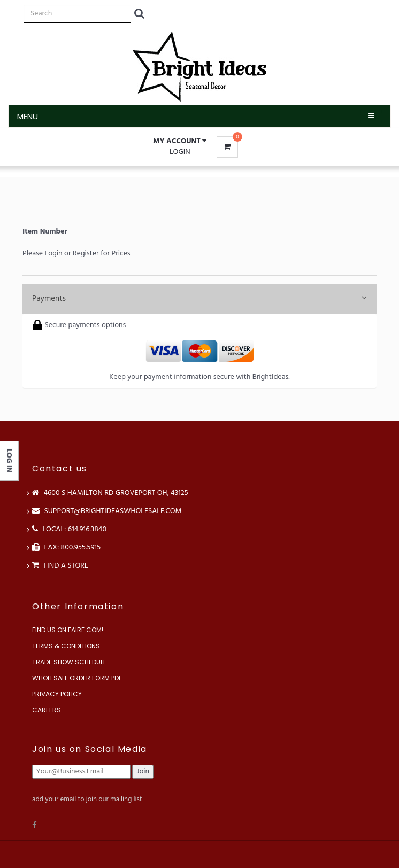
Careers (47, 710)
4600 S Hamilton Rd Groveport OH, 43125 (110, 493)
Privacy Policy (57, 694)
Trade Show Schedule (69, 662)
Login (180, 152)
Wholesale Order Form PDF (77, 678)
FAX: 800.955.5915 (66, 548)
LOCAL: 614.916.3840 (69, 529)
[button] (180, 142)
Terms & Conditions (66, 646)
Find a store (60, 566)
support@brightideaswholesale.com (107, 511)
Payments (199, 299)
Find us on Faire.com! (68, 630)
